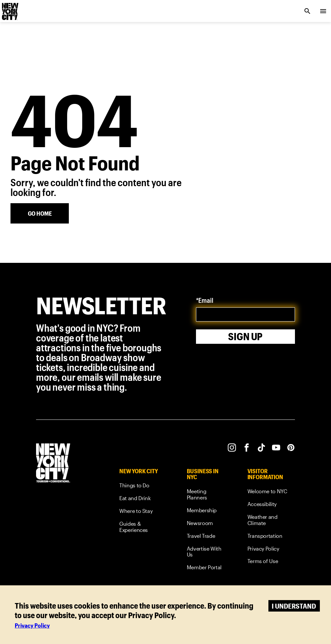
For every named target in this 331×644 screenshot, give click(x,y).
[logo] (10, 9)
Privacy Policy (32, 625)
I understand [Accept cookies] (294, 606)
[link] (141, 487)
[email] (245, 314)
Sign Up (245, 336)
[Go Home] (40, 213)
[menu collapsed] (323, 11)
